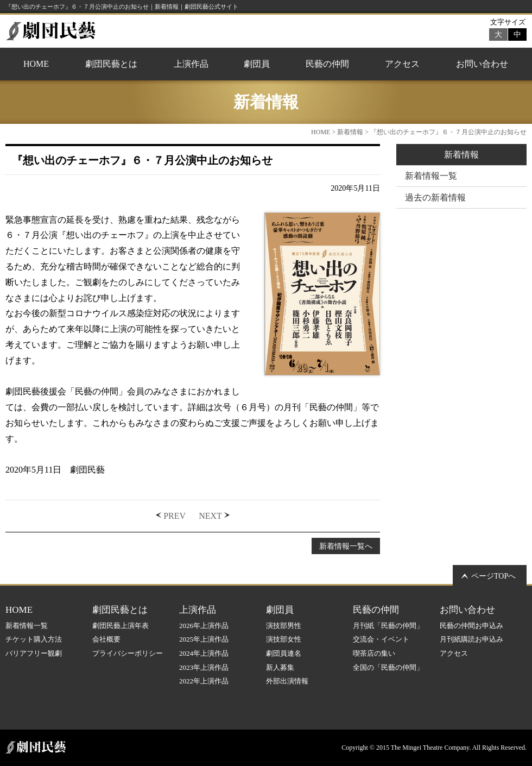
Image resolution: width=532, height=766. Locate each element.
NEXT (210, 516)
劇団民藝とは (111, 64)
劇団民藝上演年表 (121, 626)
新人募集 (280, 667)
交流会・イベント (381, 639)
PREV (175, 516)
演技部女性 (284, 639)
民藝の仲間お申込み (471, 626)
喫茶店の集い (374, 653)
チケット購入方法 (34, 639)
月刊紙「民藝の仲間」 (388, 626)
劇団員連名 (284, 653)
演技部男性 (284, 626)
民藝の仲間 (327, 64)
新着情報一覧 (431, 176)
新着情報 (350, 132)
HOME (36, 64)
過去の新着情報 (435, 197)
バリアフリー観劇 (34, 653)
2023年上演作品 (204, 667)
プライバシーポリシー (128, 653)
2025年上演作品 (204, 639)
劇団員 (257, 64)
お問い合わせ (482, 64)
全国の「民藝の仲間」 (388, 667)
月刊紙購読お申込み (471, 639)
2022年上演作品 (204, 681)
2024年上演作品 (204, 653)
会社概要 (106, 639)
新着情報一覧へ (346, 546)
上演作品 (191, 64)
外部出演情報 (287, 681)
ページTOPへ (493, 576)
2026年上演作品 (204, 626)
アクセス (402, 64)
